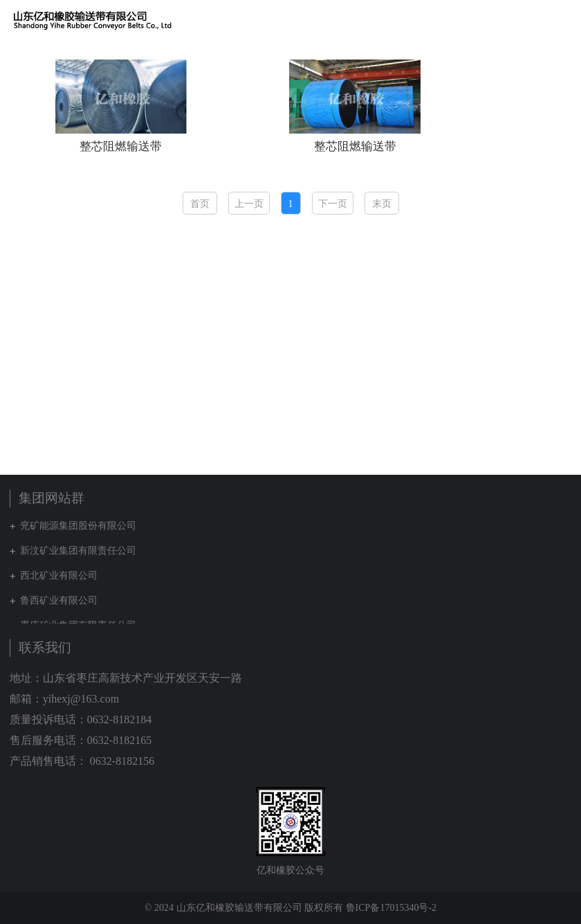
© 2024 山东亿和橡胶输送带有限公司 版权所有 (244, 908)
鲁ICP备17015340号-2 (391, 908)
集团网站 (523, 20)
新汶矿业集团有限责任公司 (78, 551)
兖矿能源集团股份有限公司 (78, 526)
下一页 (333, 204)
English (547, 20)
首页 (200, 204)
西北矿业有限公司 (59, 576)
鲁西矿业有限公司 (59, 600)
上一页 (249, 204)
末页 (382, 204)
